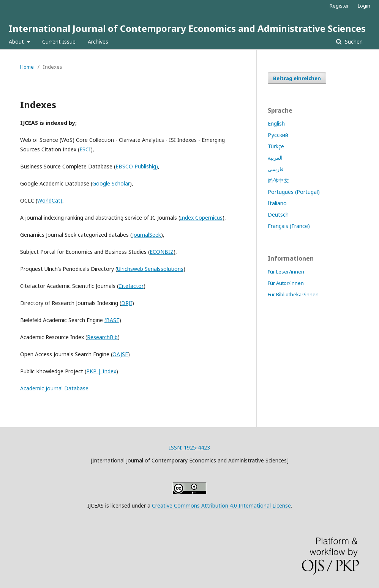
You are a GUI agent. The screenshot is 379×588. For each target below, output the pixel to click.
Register (339, 6)
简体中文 (278, 180)
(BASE (112, 320)
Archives (98, 42)
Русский (278, 135)
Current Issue (59, 42)
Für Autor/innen (286, 283)
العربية (275, 158)
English (276, 123)
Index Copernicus (201, 218)
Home (27, 67)
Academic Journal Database (54, 388)
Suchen (353, 42)
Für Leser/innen (286, 272)
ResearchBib (102, 337)
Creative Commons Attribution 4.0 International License (221, 505)
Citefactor (131, 286)
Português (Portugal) (294, 192)
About (17, 42)
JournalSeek (147, 235)
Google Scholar (111, 183)
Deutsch (278, 215)
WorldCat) (50, 200)
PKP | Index (101, 371)
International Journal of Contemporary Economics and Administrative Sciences (187, 28)
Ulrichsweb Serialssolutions (150, 269)
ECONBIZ (162, 252)
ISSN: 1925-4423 (189, 447)
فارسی (276, 169)
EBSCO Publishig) (137, 166)
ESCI (85, 149)
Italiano (277, 203)
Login (364, 6)
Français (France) (289, 226)
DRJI (127, 303)
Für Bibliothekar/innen (293, 294)
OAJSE (120, 354)
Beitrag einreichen (297, 78)
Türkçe (276, 146)
